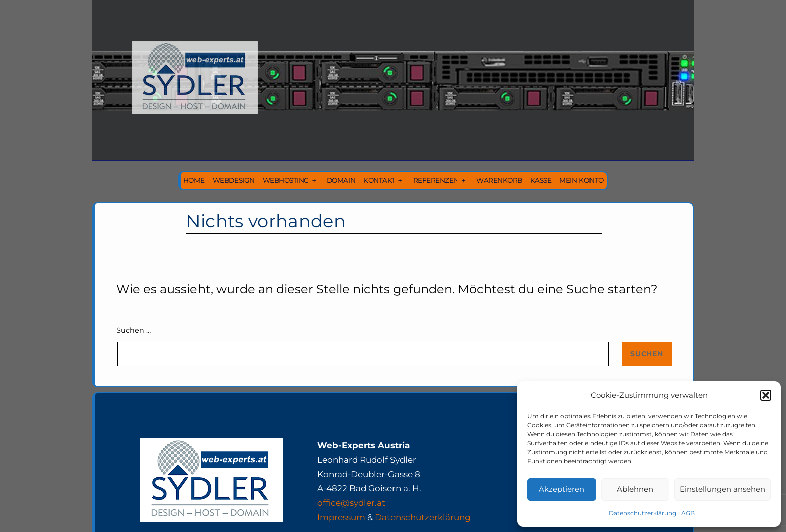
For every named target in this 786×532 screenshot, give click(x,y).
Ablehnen (635, 489)
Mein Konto (581, 180)
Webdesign (234, 180)
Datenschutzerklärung (642, 513)
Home (194, 180)
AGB (688, 513)
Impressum (341, 517)
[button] (766, 395)
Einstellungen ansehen (723, 489)
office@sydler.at (351, 503)
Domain (341, 180)
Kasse (541, 180)
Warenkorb (499, 180)
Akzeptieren (562, 489)
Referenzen (436, 180)
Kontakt (379, 180)
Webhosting (286, 180)
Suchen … (134, 330)
